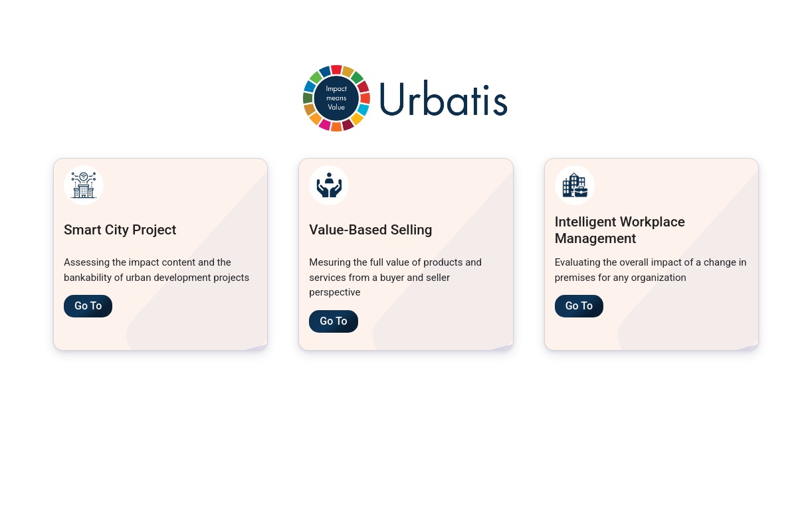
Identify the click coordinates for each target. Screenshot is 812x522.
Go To (88, 306)
